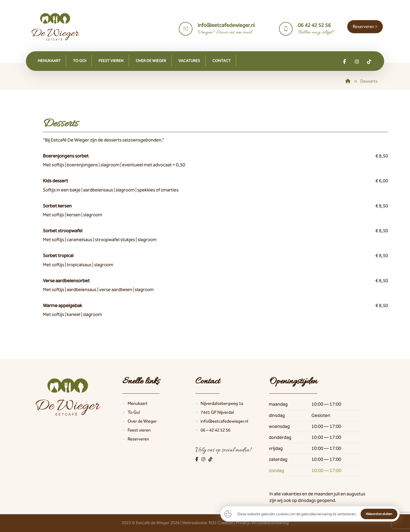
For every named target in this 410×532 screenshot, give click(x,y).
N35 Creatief (221, 523)
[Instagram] (204, 459)
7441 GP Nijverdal (217, 412)
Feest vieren (139, 430)
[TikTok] (210, 459)
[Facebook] (197, 459)
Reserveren (138, 439)
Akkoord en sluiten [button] (379, 514)
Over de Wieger (142, 421)
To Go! (134, 412)
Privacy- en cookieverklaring (262, 523)
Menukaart (138, 403)
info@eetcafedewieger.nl (224, 421)
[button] (345, 62)
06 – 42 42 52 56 (215, 430)
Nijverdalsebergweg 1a (222, 403)
